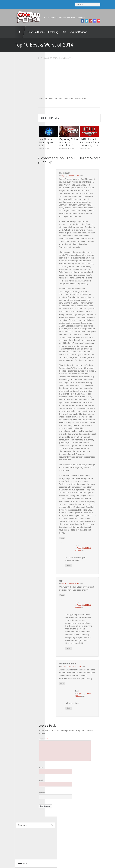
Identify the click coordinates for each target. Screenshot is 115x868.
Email (53, 806)
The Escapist (11, 136)
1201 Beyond (11, 105)
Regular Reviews (67, 30)
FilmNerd (9, 112)
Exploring (42, 30)
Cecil (54, 56)
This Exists (10, 148)
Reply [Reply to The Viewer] (74, 557)
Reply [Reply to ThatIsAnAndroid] (74, 708)
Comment (55, 763)
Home (9, 30)
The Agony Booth (12, 132)
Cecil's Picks (75, 56)
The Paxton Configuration (16, 144)
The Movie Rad (12, 140)
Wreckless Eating (12, 152)
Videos (84, 56)
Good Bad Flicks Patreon (16, 120)
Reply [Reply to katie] (74, 615)
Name (53, 793)
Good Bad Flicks (25, 30)
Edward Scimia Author (15, 108)
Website (53, 819)
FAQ (53, 30)
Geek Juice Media (13, 116)
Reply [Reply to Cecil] (80, 585)
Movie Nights (11, 124)
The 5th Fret (10, 128)
